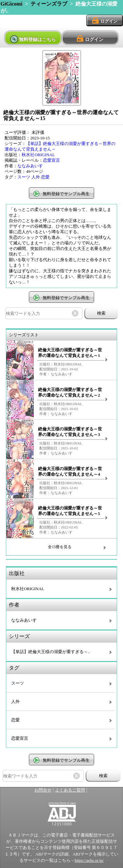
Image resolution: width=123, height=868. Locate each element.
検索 (101, 313)
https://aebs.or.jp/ (89, 860)
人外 (36, 177)
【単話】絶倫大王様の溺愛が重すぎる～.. (51, 652)
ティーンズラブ (49, 4)
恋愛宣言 (51, 160)
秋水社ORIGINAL (38, 155)
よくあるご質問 (70, 790)
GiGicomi (12, 4)
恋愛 (45, 177)
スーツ (24, 177)
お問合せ (43, 790)
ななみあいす (30, 166)
